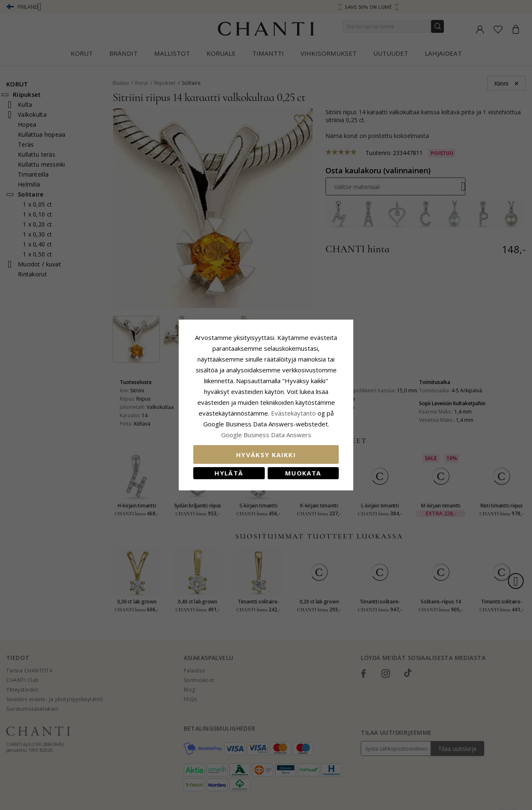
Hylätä (229, 473)
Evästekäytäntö (293, 413)
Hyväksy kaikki (266, 455)
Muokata (303, 473)
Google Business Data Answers (266, 435)
